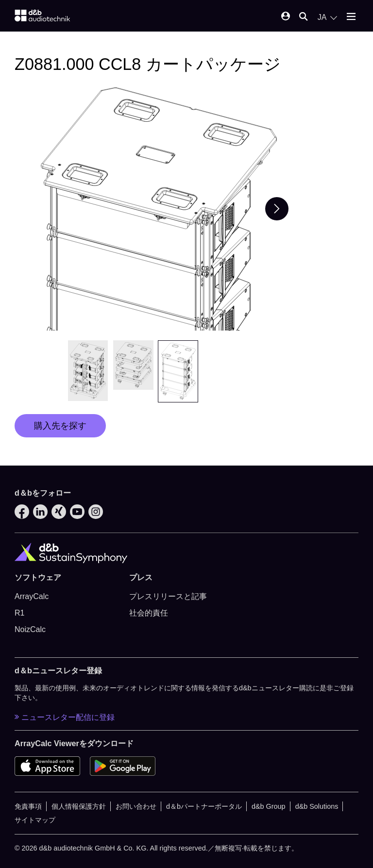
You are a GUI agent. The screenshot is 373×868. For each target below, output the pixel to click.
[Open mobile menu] (351, 17)
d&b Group (269, 806)
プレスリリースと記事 (168, 596)
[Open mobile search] (304, 17)
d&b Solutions (317, 806)
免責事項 (28, 806)
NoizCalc (30, 629)
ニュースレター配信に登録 (65, 717)
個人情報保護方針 (79, 806)
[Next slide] (277, 209)
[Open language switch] (327, 17)
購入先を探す (60, 426)
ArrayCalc (32, 596)
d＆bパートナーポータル (204, 806)
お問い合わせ (136, 806)
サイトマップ (35, 820)
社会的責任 (149, 613)
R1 (19, 613)
